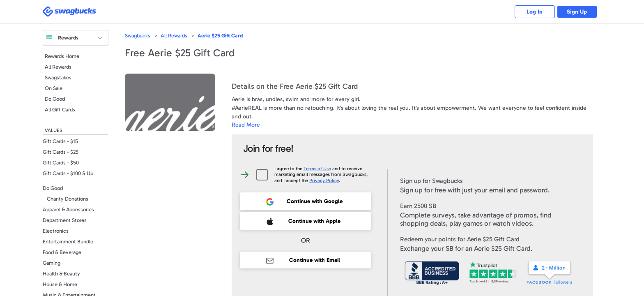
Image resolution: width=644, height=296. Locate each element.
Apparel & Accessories (68, 209)
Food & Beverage (62, 252)
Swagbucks (138, 36)
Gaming (52, 263)
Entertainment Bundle (68, 242)
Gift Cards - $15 (60, 141)
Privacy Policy (324, 180)
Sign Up (577, 12)
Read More (246, 125)
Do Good (55, 99)
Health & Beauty (61, 274)
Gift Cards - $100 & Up (68, 173)
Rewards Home (62, 56)
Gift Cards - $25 (61, 152)
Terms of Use (317, 169)
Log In (534, 12)
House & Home (60, 284)
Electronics (56, 231)
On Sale (54, 88)
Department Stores (65, 220)
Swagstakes (58, 77)
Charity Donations (68, 199)
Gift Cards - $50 (61, 163)
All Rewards (58, 67)
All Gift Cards (60, 110)
